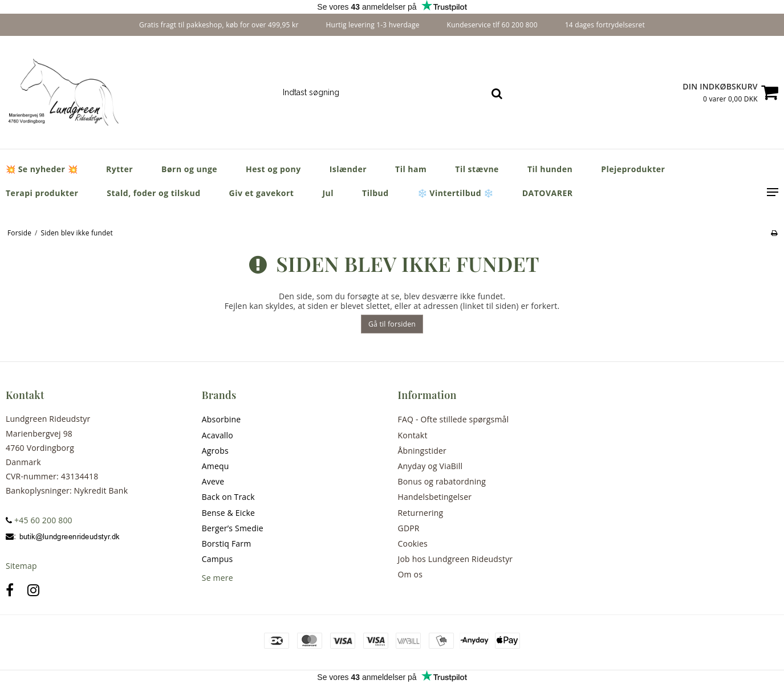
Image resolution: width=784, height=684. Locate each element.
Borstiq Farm (227, 543)
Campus (218, 559)
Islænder (348, 169)
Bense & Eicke (228, 513)
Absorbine (222, 419)
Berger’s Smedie (233, 528)
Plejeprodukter (633, 169)
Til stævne (477, 169)
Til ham (411, 169)
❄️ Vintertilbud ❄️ (456, 193)
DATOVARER (548, 193)
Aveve (213, 481)
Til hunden (550, 169)
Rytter (119, 169)
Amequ (216, 466)
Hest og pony (273, 169)
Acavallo (218, 435)
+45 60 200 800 (39, 520)
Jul (328, 193)
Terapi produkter (42, 193)
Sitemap (21, 566)
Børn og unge (189, 169)
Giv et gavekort (262, 193)
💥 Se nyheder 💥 (42, 169)
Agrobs (215, 451)
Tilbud (375, 193)
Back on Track (228, 497)
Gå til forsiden (392, 324)
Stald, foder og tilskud (153, 193)
